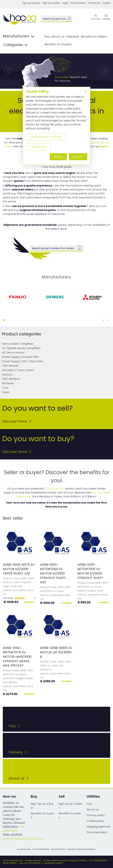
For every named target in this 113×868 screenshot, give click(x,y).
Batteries (8, 383)
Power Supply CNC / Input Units (23, 361)
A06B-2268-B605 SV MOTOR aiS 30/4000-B (56, 652)
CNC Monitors (11, 379)
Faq (47, 37)
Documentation (97, 832)
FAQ (14, 726)
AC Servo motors (13, 352)
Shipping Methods (98, 827)
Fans (5, 388)
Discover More (17, 421)
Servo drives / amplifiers (18, 344)
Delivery (18, 752)
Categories (16, 45)
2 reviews (8, 598)
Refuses (58, 157)
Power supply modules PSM (20, 357)
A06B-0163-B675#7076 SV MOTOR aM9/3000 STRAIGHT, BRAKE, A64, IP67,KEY (17, 657)
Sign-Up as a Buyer (42, 806)
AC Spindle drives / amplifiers (21, 348)
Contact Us (94, 3)
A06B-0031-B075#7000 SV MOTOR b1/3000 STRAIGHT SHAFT (90, 571)
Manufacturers (18, 36)
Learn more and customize (46, 137)
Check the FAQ (55, 489)
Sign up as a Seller (70, 806)
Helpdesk (73, 37)
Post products (78, 3)
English (107, 5)
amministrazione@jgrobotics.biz (24, 839)
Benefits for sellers (94, 37)
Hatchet (78, 157)
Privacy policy (96, 815)
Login (65, 3)
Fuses (6, 392)
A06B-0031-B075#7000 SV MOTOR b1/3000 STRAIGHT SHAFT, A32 (53, 573)
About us (58, 37)
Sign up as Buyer (31, 3)
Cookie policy (95, 821)
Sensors (7, 374)
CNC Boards (10, 366)
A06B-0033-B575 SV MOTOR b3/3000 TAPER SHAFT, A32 (19, 569)
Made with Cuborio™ (54, 863)
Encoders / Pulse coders (18, 370)
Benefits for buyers (58, 44)
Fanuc (104, 146)
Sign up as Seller (51, 3)
